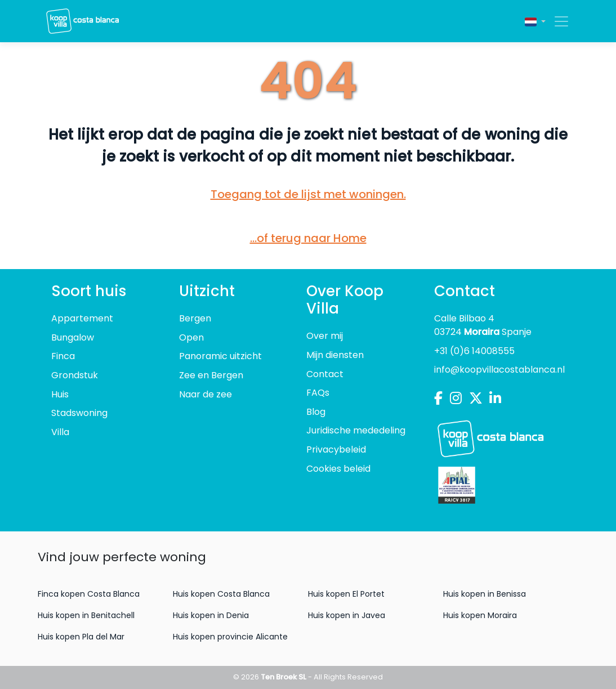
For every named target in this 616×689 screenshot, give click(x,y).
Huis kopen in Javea (347, 615)
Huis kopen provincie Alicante (230, 637)
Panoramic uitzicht (220, 356)
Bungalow (73, 337)
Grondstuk (75, 375)
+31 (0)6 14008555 (474, 351)
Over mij (325, 336)
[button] (535, 21)
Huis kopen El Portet (346, 594)
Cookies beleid (338, 469)
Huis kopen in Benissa (485, 594)
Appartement (82, 318)
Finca (63, 356)
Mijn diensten (335, 355)
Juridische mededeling (356, 430)
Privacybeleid (336, 449)
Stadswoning (79, 413)
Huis (60, 394)
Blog (316, 412)
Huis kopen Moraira (480, 615)
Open (191, 337)
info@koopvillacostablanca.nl (499, 370)
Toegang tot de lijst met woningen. (308, 194)
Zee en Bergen (211, 375)
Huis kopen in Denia (211, 615)
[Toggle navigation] (558, 21)
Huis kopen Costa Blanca (221, 594)
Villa (60, 432)
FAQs (318, 393)
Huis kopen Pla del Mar (81, 637)
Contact (325, 374)
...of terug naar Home (308, 238)
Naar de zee (206, 394)
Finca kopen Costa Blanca (89, 594)
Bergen (195, 318)
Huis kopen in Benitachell (86, 615)
